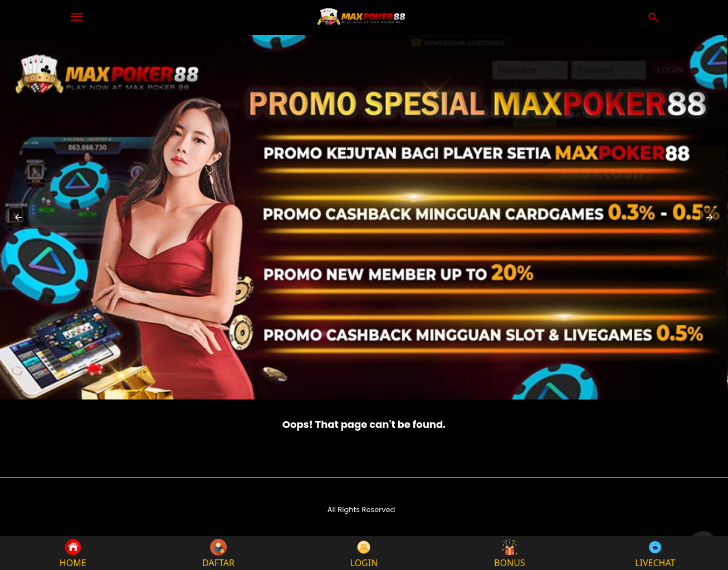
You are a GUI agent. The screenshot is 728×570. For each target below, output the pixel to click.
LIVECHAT (655, 553)
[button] (18, 217)
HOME (73, 553)
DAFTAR (218, 553)
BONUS (510, 553)
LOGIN (364, 553)
